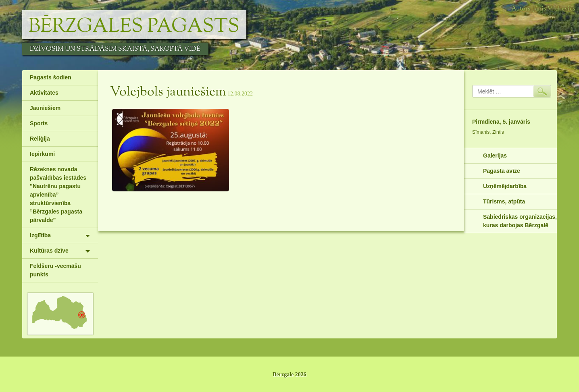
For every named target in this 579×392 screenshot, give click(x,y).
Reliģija (40, 139)
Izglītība (40, 235)
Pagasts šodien (51, 77)
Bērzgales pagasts (134, 27)
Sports (39, 123)
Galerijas (495, 156)
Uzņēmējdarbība (505, 186)
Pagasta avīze (502, 171)
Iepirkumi (42, 154)
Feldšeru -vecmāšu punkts (55, 270)
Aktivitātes (44, 93)
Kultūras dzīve (49, 251)
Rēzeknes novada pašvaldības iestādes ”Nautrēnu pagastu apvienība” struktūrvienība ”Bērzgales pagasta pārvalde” (58, 195)
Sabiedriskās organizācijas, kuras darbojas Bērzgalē (520, 221)
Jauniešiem (45, 108)
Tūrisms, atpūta (504, 201)
